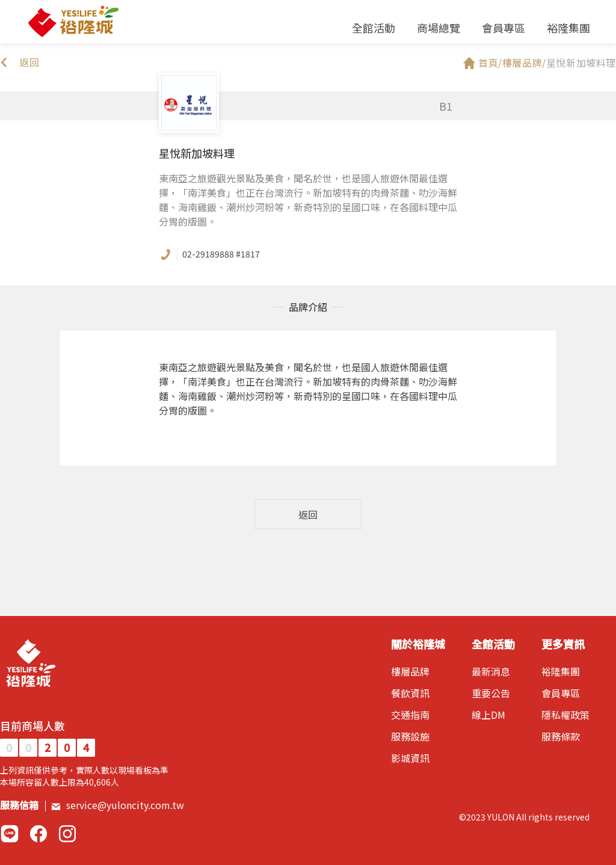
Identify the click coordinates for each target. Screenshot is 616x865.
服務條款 (561, 736)
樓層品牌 (410, 671)
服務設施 (410, 736)
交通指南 (410, 715)
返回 (308, 514)
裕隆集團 (568, 28)
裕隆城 (73, 22)
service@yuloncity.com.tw (117, 805)
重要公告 (491, 693)
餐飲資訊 (410, 693)
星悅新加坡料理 (581, 63)
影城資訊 (410, 758)
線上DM (488, 715)
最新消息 (491, 671)
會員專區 (504, 28)
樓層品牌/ (524, 63)
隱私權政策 (565, 715)
